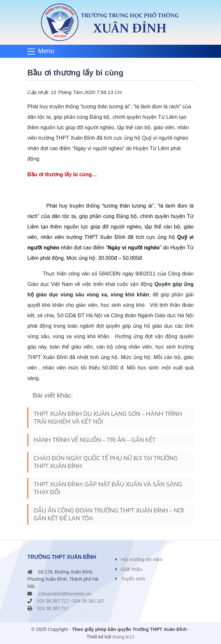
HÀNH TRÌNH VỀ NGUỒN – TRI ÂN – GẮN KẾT (95, 440)
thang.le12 (123, 637)
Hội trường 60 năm (142, 559)
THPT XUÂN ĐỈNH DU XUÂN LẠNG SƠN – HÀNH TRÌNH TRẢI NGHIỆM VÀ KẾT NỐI (108, 418)
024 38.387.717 (53, 601)
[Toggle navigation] (43, 51)
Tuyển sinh (133, 579)
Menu (46, 51)
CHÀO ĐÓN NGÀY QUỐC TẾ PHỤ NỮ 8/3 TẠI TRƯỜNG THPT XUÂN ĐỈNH (106, 462)
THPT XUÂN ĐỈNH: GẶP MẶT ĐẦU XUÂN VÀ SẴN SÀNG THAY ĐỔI (108, 488)
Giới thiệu (132, 569)
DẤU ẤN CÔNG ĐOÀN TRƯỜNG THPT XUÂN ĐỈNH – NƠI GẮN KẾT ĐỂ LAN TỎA (109, 514)
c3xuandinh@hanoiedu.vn (65, 594)
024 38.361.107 (89, 601)
